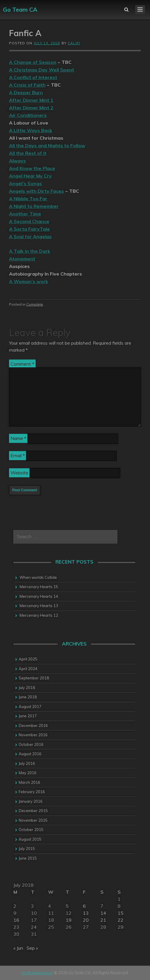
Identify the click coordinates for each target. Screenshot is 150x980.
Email (18, 455)
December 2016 (33, 725)
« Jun (18, 948)
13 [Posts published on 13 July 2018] (86, 913)
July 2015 (27, 848)
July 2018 (27, 688)
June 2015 (28, 858)
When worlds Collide (38, 577)
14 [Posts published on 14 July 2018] (103, 913)
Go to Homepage (37, 973)
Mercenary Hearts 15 (39, 587)
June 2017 (28, 716)
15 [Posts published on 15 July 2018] (121, 913)
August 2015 (30, 839)
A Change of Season (33, 62)
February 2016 (32, 792)
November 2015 (33, 820)
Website (19, 473)
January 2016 (31, 801)
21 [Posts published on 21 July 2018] (103, 920)
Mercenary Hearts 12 (39, 615)
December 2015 (33, 811)
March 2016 (29, 782)
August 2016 (30, 754)
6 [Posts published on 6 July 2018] (84, 906)
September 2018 (34, 678)
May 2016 (28, 773)
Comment (22, 364)
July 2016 (27, 763)
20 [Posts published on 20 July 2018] (86, 920)
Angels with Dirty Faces (36, 191)
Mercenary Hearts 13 (39, 606)
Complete (35, 304)
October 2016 (31, 744)
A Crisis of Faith (27, 85)
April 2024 (28, 669)
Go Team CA (20, 9)
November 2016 (33, 735)
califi (74, 43)
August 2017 (30, 706)
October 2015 (31, 830)
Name (18, 438)
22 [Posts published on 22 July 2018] (121, 920)
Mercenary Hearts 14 (39, 596)
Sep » (32, 948)
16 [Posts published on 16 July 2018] (16, 920)
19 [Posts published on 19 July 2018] (69, 920)
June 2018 (28, 697)
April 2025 (28, 659)
